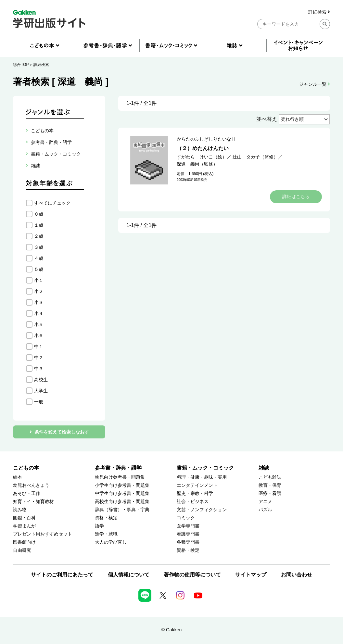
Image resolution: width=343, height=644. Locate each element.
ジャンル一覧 (315, 84)
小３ (39, 302)
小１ (39, 280)
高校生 (41, 380)
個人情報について (129, 575)
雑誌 (264, 468)
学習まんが (24, 526)
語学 (99, 526)
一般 (39, 402)
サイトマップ (251, 575)
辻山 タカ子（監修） (255, 157)
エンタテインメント (197, 485)
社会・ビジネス (193, 502)
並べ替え (267, 119)
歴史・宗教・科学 (195, 493)
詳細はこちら (296, 196)
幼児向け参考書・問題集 (120, 477)
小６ (39, 335)
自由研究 (22, 550)
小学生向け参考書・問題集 (122, 485)
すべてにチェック (52, 203)
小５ (39, 324)
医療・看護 (270, 493)
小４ (39, 313)
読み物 (20, 510)
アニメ (265, 502)
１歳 (39, 225)
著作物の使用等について (192, 575)
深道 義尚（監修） (197, 164)
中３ (39, 369)
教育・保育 (270, 485)
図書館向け (24, 542)
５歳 (39, 269)
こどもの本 (26, 468)
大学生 (41, 391)
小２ (39, 291)
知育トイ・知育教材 (33, 502)
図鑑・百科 (24, 518)
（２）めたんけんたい (203, 148)
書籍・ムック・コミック (205, 468)
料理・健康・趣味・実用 (202, 477)
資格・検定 (106, 518)
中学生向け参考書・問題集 (122, 493)
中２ (39, 358)
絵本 (18, 477)
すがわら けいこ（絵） (202, 157)
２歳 (39, 236)
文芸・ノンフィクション (202, 510)
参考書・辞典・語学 (118, 468)
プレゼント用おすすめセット (43, 534)
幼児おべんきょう (31, 485)
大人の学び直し (111, 542)
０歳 (39, 214)
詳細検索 (319, 12)
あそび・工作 (27, 493)
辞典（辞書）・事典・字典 (122, 510)
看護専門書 (188, 534)
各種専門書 (188, 542)
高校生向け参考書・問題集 (122, 502)
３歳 (39, 247)
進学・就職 (106, 534)
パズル (265, 510)
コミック (186, 518)
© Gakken (171, 630)
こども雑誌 (270, 477)
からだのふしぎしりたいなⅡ (206, 139)
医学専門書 (188, 526)
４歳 (39, 258)
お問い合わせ (297, 575)
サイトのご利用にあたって (62, 575)
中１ (39, 347)
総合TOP (21, 65)
